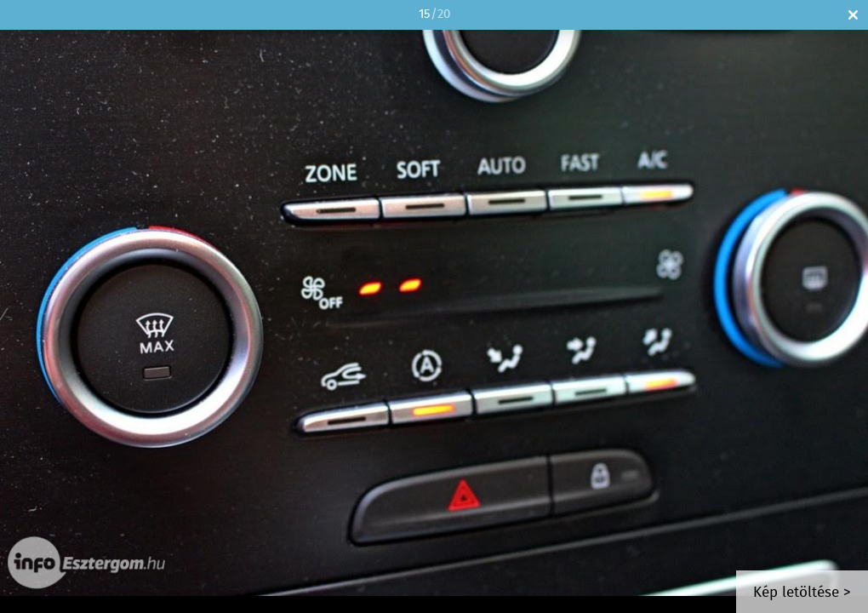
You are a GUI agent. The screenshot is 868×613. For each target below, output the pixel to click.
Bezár (853, 15)
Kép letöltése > (802, 593)
